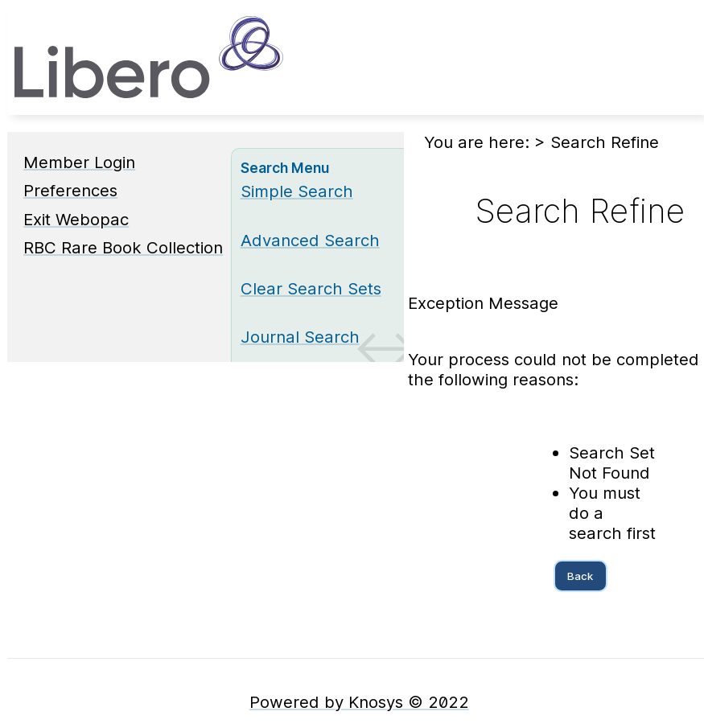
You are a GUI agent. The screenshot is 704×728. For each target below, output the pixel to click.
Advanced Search (310, 240)
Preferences (70, 190)
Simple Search (297, 191)
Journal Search (300, 337)
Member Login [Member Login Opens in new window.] (79, 162)
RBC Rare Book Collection (123, 247)
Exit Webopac (76, 219)
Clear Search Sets (311, 288)
